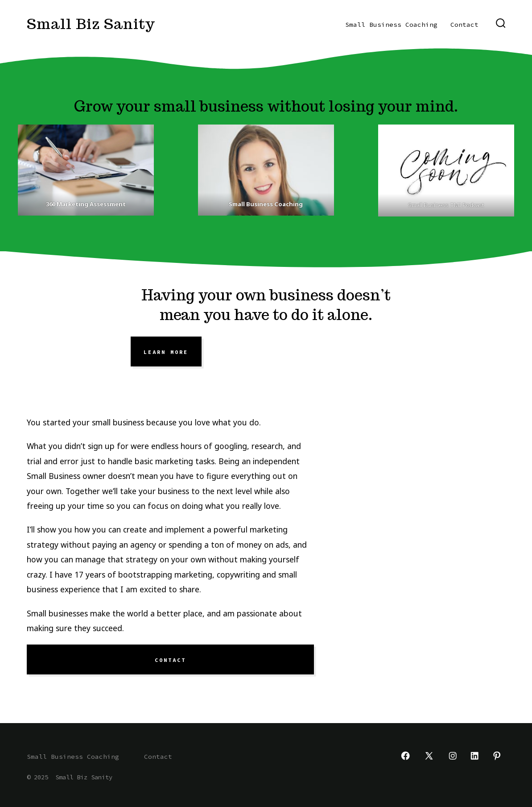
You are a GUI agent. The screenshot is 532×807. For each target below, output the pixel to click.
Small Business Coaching (391, 25)
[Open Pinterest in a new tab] (497, 756)
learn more (166, 352)
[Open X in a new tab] (429, 756)
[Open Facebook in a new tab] (405, 756)
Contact (464, 25)
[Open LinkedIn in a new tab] (474, 756)
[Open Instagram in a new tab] (453, 756)
